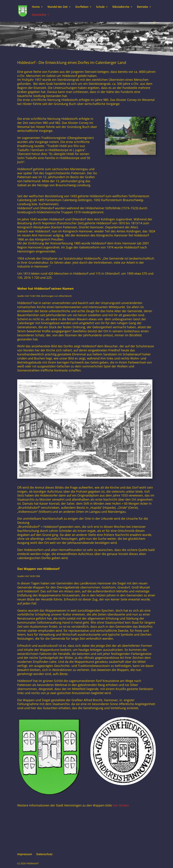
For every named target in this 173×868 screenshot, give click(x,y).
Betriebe (143, 7)
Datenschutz (44, 854)
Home (36, 7)
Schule (100, 7)
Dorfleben (82, 7)
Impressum (25, 854)
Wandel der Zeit (58, 7)
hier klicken (120, 805)
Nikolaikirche (121, 7)
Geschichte (39, 15)
